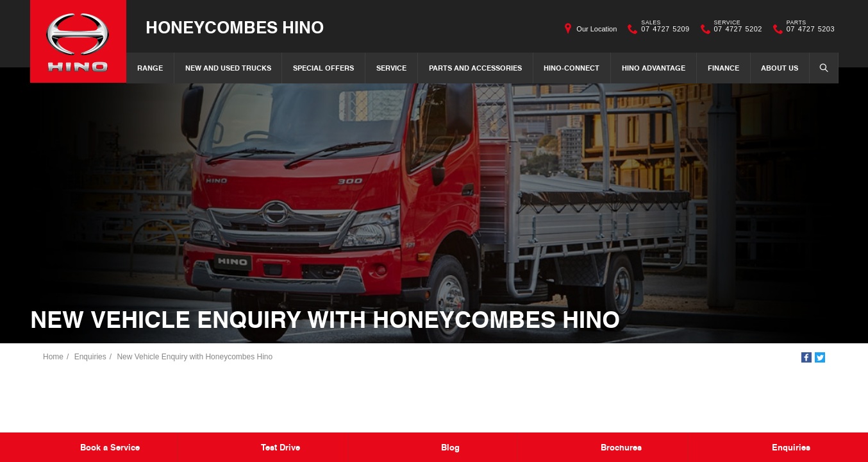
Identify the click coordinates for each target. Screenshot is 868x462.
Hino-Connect (572, 68)
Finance (723, 68)
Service (391, 68)
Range (150, 68)
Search (820, 67)
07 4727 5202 (735, 29)
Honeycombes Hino (235, 27)
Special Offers (323, 68)
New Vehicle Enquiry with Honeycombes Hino (195, 357)
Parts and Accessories (475, 68)
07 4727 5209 (662, 29)
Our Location (597, 29)
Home (53, 357)
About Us (780, 68)
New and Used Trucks (228, 68)
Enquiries (90, 357)
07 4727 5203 (808, 29)
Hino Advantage (654, 68)
